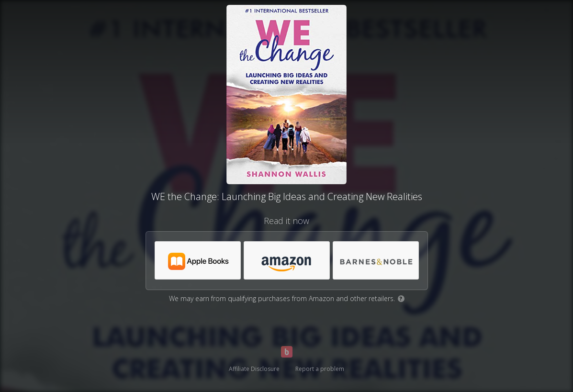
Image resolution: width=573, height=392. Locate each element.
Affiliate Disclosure (254, 369)
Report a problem (320, 369)
